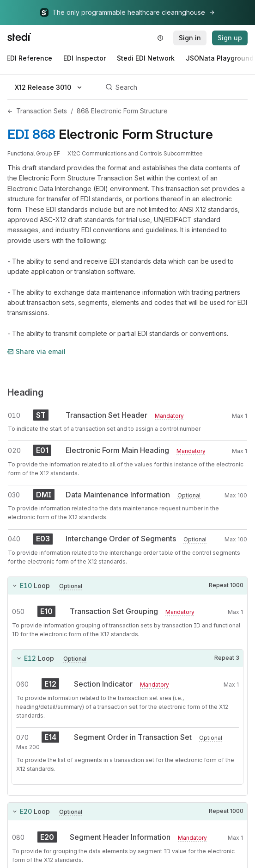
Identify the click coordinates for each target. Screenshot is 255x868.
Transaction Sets (42, 111)
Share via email (36, 351)
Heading (25, 392)
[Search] (175, 87)
